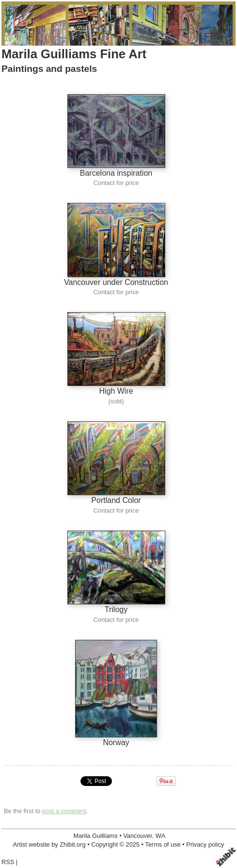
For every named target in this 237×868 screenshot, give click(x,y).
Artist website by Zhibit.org (49, 844)
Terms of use (163, 844)
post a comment (64, 811)
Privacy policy (205, 844)
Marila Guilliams (96, 836)
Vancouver (138, 836)
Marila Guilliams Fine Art (74, 54)
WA (160, 836)
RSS (8, 862)
